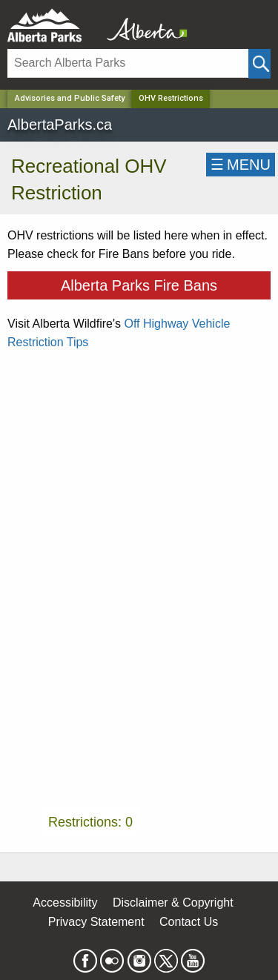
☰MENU (241, 165)
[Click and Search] (259, 64)
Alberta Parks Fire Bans (139, 285)
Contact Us (189, 922)
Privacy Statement (96, 922)
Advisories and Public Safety (70, 98)
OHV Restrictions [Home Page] (171, 98)
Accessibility (65, 903)
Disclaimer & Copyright (173, 903)
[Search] (128, 63)
